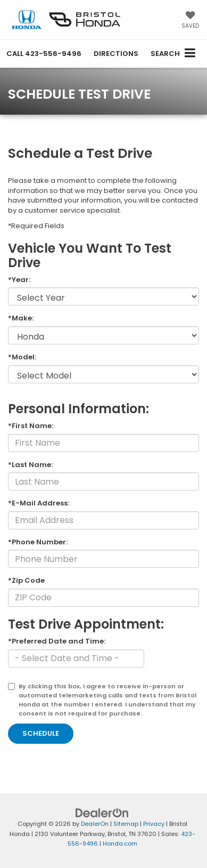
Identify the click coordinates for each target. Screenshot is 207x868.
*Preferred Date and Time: (57, 641)
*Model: (22, 357)
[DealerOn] (102, 813)
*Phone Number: (38, 542)
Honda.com (120, 843)
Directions (116, 54)
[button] (44, 54)
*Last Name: (30, 465)
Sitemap (126, 824)
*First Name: (31, 426)
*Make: (21, 318)
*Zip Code (26, 581)
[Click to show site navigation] (190, 54)
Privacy (154, 824)
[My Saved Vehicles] (190, 21)
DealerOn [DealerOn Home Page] (95, 824)
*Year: (19, 280)
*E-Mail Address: (39, 503)
